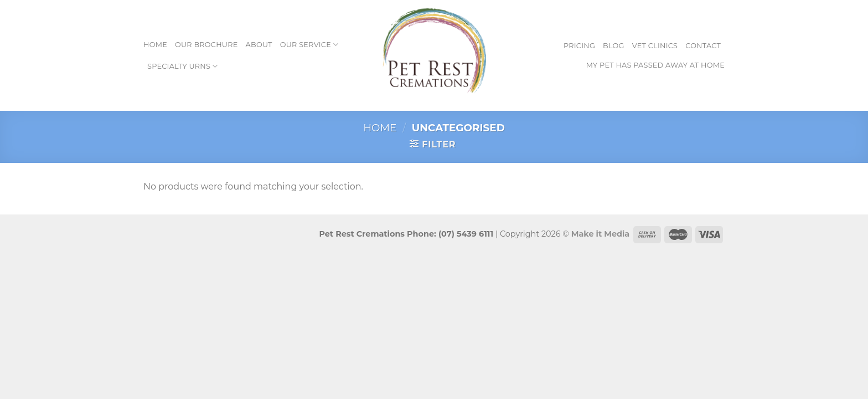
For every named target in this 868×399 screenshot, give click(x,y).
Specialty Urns (183, 66)
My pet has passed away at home (655, 65)
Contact (703, 46)
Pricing (579, 46)
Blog (614, 46)
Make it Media (601, 234)
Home (155, 45)
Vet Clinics (655, 46)
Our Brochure (206, 45)
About (259, 45)
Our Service (309, 45)
